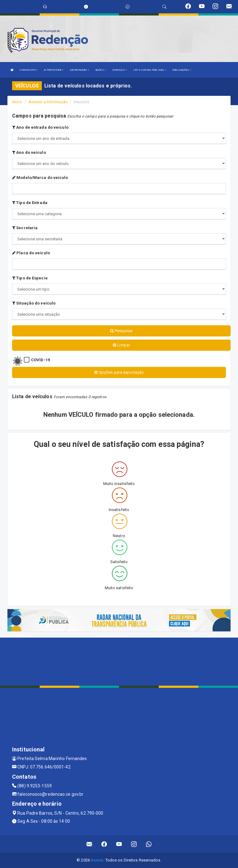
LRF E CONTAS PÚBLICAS (150, 70)
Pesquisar (121, 331)
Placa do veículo (31, 253)
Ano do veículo (29, 152)
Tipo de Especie (30, 278)
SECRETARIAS (79, 70)
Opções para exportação (119, 372)
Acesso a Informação (48, 102)
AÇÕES (101, 70)
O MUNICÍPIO (29, 70)
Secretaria (25, 228)
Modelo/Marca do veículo (40, 178)
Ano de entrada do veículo (40, 127)
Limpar (121, 345)
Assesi (97, 860)
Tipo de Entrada (30, 203)
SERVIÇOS (120, 70)
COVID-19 (40, 360)
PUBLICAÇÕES (182, 70)
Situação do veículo (34, 303)
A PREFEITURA (54, 70)
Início (17, 102)
